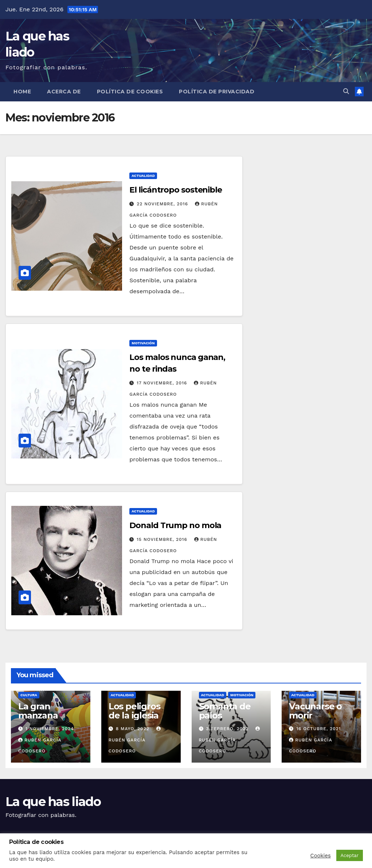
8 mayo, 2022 (134, 729)
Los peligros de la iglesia (134, 711)
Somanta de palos (225, 711)
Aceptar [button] (350, 855)
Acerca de (64, 92)
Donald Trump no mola (175, 525)
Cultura (29, 695)
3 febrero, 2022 (228, 729)
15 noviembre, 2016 (163, 539)
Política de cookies (130, 92)
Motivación (143, 343)
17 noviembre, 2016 (163, 383)
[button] (346, 91)
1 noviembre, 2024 (50, 729)
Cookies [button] (321, 856)
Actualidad (143, 176)
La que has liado (53, 802)
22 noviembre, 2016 (163, 204)
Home (22, 92)
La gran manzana (38, 711)
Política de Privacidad (217, 92)
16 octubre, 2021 (318, 729)
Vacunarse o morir (315, 711)
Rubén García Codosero (136, 740)
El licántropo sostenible (176, 190)
